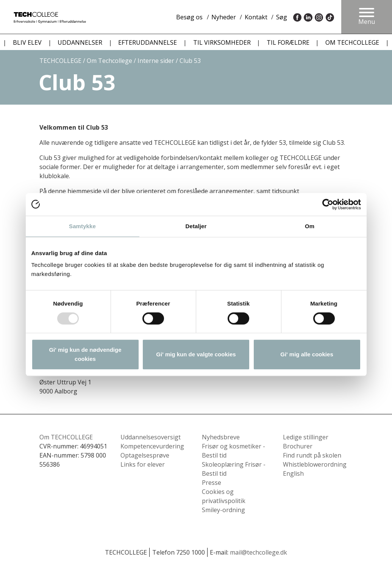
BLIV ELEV (27, 42)
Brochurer (298, 446)
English (293, 473)
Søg (282, 17)
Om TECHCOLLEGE (66, 437)
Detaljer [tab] (196, 226)
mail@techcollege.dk (258, 552)
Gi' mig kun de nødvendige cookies (85, 354)
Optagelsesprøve (145, 455)
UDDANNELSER (80, 42)
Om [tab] (310, 226)
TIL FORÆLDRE (288, 42)
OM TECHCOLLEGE (352, 42)
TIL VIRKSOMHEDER (222, 42)
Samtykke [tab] (82, 226)
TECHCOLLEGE (60, 61)
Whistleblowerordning (315, 464)
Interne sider (156, 61)
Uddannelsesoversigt (151, 437)
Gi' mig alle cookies (307, 354)
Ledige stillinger (306, 437)
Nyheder (224, 17)
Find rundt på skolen (312, 455)
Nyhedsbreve (221, 437)
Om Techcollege (109, 61)
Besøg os (189, 17)
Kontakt (256, 17)
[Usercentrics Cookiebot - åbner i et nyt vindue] (328, 204)
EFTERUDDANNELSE (148, 42)
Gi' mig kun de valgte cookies (196, 354)
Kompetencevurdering (152, 446)
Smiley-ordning (223, 510)
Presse (212, 483)
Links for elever (143, 464)
